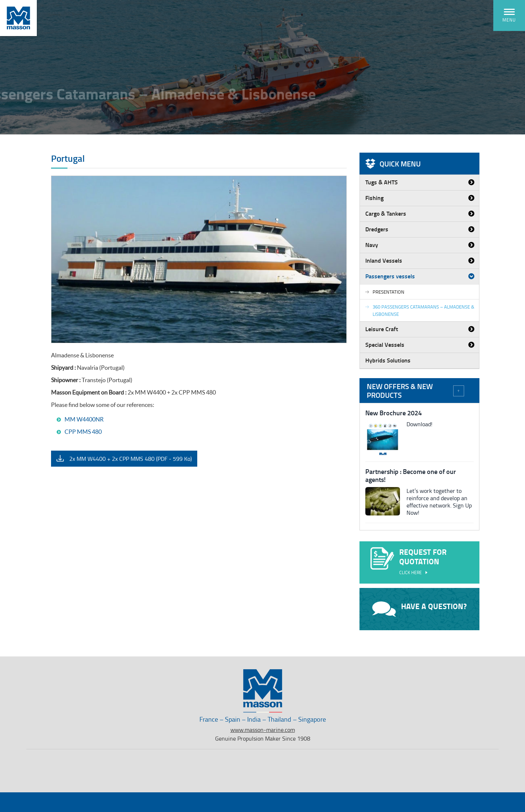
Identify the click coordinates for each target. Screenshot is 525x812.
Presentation (388, 292)
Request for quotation (419, 562)
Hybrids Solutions (388, 360)
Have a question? (419, 609)
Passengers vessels (390, 276)
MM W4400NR (84, 419)
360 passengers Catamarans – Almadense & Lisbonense (423, 310)
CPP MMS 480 (83, 432)
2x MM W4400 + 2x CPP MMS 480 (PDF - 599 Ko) (131, 459)
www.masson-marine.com (263, 730)
